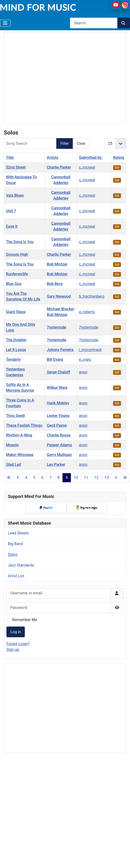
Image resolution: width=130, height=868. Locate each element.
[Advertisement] (45, 77)
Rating (119, 158)
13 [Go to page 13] (107, 478)
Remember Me (25, 620)
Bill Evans (55, 359)
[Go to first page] (9, 478)
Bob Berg (55, 284)
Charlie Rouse (59, 435)
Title (10, 158)
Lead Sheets (18, 533)
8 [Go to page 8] (59, 478)
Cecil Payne (57, 425)
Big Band (15, 544)
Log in (16, 632)
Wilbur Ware (57, 388)
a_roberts (87, 312)
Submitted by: (91, 158)
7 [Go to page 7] (50, 478)
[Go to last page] (125, 478)
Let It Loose (16, 350)
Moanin (12, 445)
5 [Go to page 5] (34, 478)
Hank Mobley (58, 403)
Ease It (12, 226)
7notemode (57, 327)
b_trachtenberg (92, 296)
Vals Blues (15, 195)
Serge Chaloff (58, 372)
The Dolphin (16, 340)
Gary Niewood (59, 296)
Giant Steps (16, 312)
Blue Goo (14, 284)
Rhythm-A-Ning (19, 435)
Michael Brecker (61, 309)
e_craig (85, 359)
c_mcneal (87, 167)
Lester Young (58, 416)
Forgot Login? (18, 644)
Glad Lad (13, 464)
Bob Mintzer (57, 264)
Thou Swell (15, 416)
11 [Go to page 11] (86, 478)
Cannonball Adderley (61, 180)
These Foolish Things (24, 425)
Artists (52, 158)
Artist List (16, 576)
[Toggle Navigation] (5, 23)
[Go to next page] (116, 478)
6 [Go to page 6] (42, 478)
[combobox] (94, 23)
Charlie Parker (59, 167)
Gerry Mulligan (59, 455)
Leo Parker (56, 464)
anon (83, 372)
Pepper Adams (59, 445)
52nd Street (16, 167)
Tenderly (13, 359)
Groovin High (17, 254)
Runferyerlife (17, 274)
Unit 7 (11, 211)
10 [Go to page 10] (76, 478)
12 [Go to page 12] (96, 478)
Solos (13, 554)
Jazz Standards (21, 565)
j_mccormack (90, 350)
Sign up (13, 650)
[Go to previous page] (18, 478)
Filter (65, 143)
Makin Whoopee (20, 455)
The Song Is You (20, 242)
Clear (81, 143)
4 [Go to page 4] (26, 478)
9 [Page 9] (67, 478)
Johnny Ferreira (60, 350)
